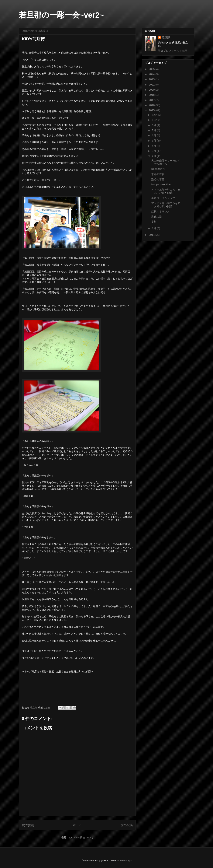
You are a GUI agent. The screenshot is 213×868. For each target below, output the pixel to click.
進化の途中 (158, 217)
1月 (154, 228)
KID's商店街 (158, 169)
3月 (154, 151)
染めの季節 (158, 179)
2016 (152, 105)
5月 (154, 141)
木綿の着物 (158, 174)
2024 (152, 74)
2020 (152, 90)
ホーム (77, 825)
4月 (154, 146)
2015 (152, 110)
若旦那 (166, 37)
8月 (154, 125)
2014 (152, 235)
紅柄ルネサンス (160, 212)
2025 (152, 69)
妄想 (154, 222)
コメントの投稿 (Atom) (80, 837)
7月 (154, 130)
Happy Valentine (161, 184)
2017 (152, 100)
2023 (152, 79)
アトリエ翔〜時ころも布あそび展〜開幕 (166, 205)
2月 (154, 156)
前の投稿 (127, 825)
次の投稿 (28, 825)
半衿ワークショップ (163, 198)
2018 (152, 95)
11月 (155, 120)
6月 (154, 135)
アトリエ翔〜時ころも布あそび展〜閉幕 (166, 191)
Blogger (128, 861)
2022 (152, 85)
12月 (155, 115)
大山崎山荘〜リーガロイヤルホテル (166, 162)
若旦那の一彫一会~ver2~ (61, 15)
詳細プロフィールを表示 (173, 51)
